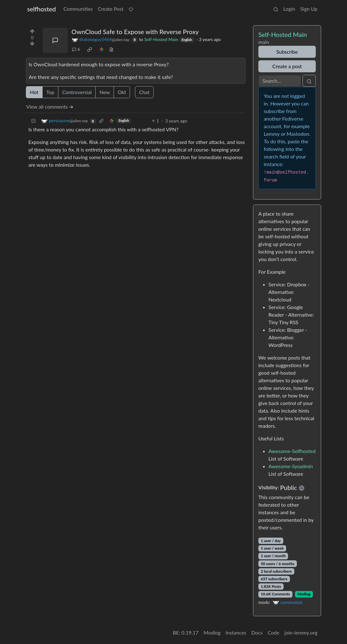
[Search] (280, 81)
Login (289, 9)
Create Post (111, 9)
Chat (144, 92)
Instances (236, 632)
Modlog (304, 594)
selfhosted (41, 9)
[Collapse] (33, 121)
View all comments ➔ (50, 107)
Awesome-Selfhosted (292, 451)
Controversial (77, 92)
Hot (34, 92)
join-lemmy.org (301, 632)
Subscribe (287, 52)
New (105, 92)
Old (122, 92)
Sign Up (309, 9)
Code (274, 632)
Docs (257, 632)
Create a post (287, 66)
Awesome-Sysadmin (291, 466)
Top (50, 92)
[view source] (111, 49)
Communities (78, 9)
